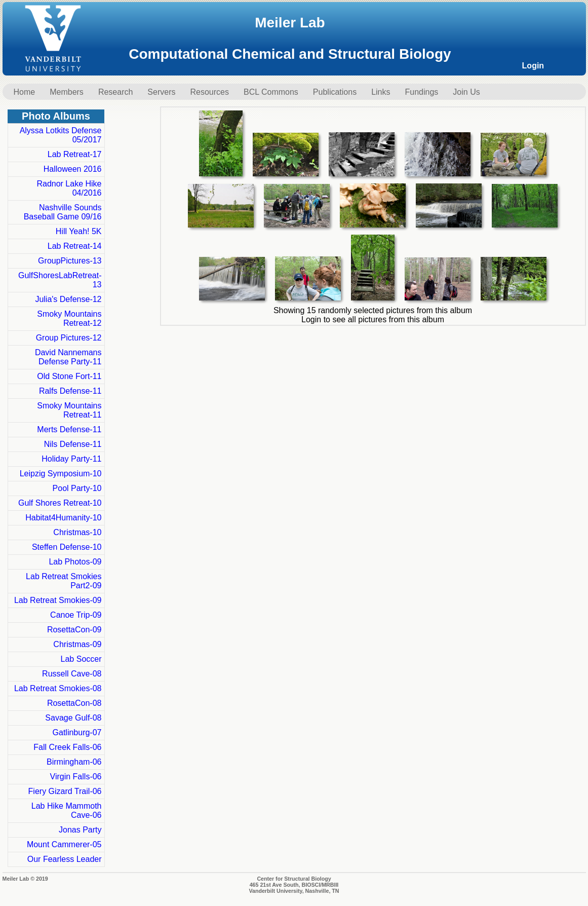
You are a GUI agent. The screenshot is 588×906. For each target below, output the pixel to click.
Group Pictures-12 (69, 338)
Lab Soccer (81, 659)
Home (25, 92)
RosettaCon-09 (74, 630)
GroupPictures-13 (70, 261)
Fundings (422, 92)
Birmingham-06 (74, 762)
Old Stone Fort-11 (69, 376)
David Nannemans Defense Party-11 (68, 357)
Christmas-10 (77, 532)
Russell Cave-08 (72, 674)
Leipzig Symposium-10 (61, 474)
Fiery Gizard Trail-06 (65, 791)
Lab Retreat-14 (75, 246)
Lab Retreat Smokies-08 (58, 688)
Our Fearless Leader (65, 859)
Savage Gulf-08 (73, 718)
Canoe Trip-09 (76, 615)
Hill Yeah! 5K (79, 231)
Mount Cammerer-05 (64, 844)
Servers (161, 92)
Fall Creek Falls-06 (67, 747)
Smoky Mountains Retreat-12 (69, 318)
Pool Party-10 (77, 488)
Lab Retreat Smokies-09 (58, 600)
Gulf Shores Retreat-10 (60, 503)
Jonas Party (80, 830)
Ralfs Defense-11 (70, 391)
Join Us (466, 92)
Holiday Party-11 (71, 459)
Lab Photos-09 (75, 562)
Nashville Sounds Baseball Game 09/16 (63, 212)
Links (381, 92)
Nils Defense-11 (73, 444)
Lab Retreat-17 (75, 154)
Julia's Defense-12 (68, 299)
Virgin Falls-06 (76, 777)
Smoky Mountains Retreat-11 (69, 410)
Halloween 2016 (73, 169)
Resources (209, 92)
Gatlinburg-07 (77, 732)
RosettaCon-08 (74, 703)
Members (67, 92)
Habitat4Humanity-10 (63, 518)
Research (115, 92)
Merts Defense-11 (69, 429)
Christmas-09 (77, 644)
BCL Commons (271, 92)
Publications (335, 92)
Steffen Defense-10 (67, 547)
